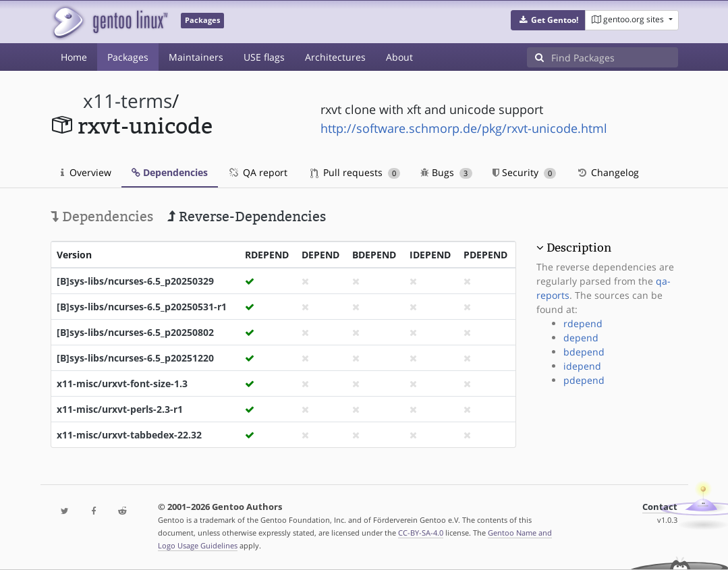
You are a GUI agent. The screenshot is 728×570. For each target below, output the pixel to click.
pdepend (584, 380)
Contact (660, 507)
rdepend (583, 323)
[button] (548, 20)
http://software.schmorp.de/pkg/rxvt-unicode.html (464, 128)
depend (581, 338)
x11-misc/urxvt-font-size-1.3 (122, 383)
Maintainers (196, 57)
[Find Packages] (615, 57)
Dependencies (170, 172)
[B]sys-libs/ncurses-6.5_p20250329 (135, 281)
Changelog (608, 172)
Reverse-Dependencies (247, 217)
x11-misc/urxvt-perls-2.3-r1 (120, 409)
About (399, 57)
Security (525, 172)
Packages (128, 57)
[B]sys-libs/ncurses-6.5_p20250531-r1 (142, 307)
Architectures (335, 57)
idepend (582, 366)
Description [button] (579, 248)
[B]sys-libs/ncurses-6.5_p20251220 (135, 358)
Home (74, 57)
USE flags (264, 57)
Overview (86, 172)
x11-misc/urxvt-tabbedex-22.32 (129, 435)
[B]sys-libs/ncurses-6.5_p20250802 (135, 332)
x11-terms (128, 101)
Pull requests (356, 172)
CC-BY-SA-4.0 (421, 533)
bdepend (584, 352)
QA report (258, 172)
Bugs (446, 172)
